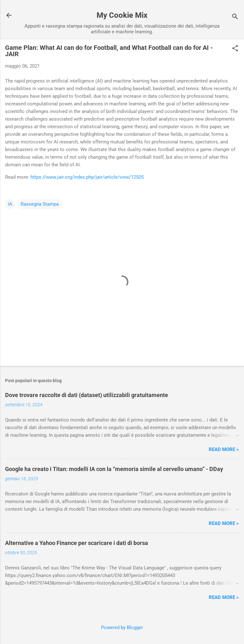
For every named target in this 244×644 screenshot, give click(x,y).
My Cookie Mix (122, 15)
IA (10, 204)
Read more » (224, 449)
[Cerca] (235, 17)
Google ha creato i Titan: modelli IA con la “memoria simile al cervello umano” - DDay (114, 469)
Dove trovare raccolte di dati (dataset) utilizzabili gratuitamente (87, 395)
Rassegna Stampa (40, 204)
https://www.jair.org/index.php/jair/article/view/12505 (87, 177)
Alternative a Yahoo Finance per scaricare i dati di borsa (77, 543)
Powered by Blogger (122, 627)
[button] (235, 49)
